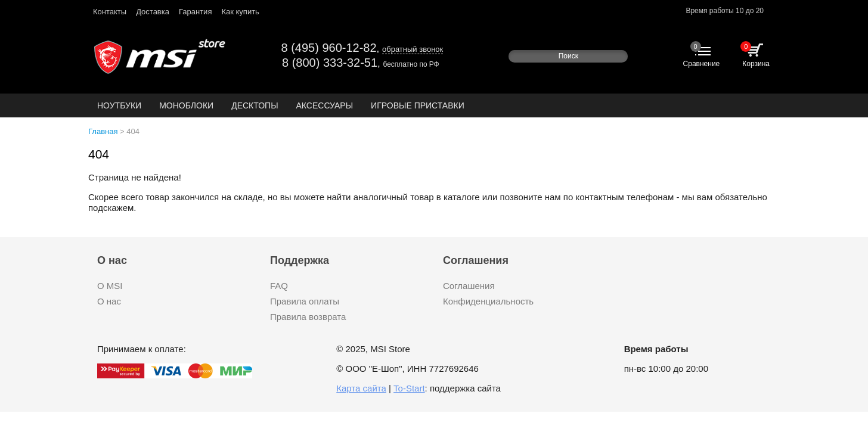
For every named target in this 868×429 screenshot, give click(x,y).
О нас (109, 301)
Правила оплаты (305, 301)
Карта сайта (361, 388)
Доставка (153, 12)
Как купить (240, 12)
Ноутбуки (119, 105)
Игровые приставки (418, 105)
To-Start (409, 388)
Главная (103, 131)
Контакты (110, 12)
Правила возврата (308, 317)
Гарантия (195, 12)
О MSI (110, 286)
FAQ (279, 286)
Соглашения (469, 286)
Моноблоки (186, 105)
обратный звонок (413, 49)
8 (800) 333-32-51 (330, 63)
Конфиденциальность (488, 301)
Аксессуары (325, 105)
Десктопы (255, 105)
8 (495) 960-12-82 (328, 48)
